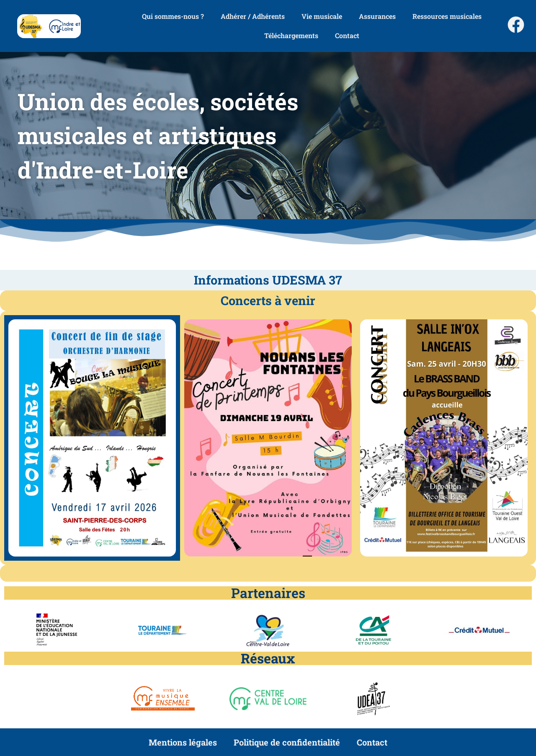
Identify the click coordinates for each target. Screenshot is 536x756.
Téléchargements (291, 35)
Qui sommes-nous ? (173, 16)
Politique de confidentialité (287, 742)
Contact (347, 35)
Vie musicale (322, 16)
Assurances (377, 16)
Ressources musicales (447, 16)
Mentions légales (183, 742)
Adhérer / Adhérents (253, 16)
